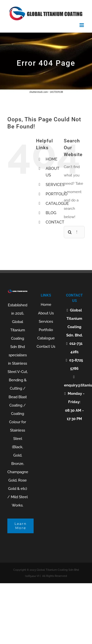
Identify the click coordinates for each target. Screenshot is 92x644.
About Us (46, 313)
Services (46, 322)
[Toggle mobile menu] (82, 25)
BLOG (51, 213)
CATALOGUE (57, 204)
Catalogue (46, 338)
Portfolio (46, 330)
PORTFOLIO (57, 194)
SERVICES (55, 185)
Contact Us (46, 347)
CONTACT (55, 222)
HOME (52, 159)
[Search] (70, 232)
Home (46, 305)
